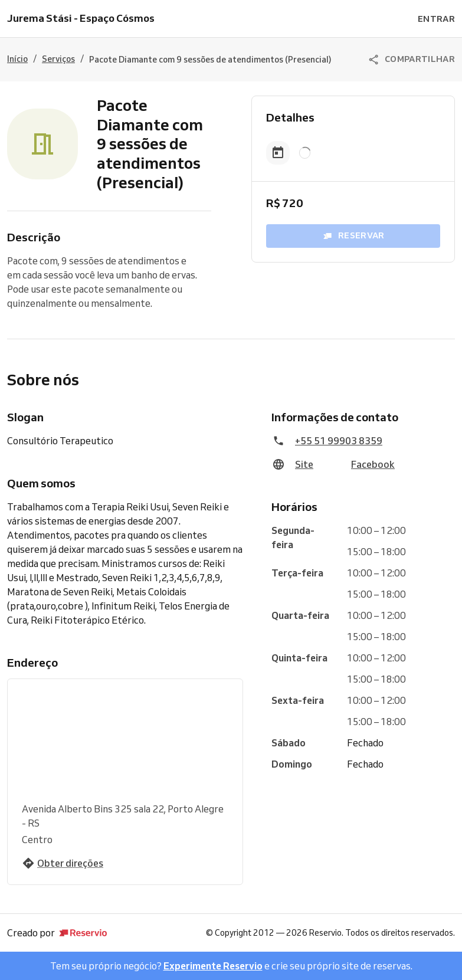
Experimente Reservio (213, 966)
